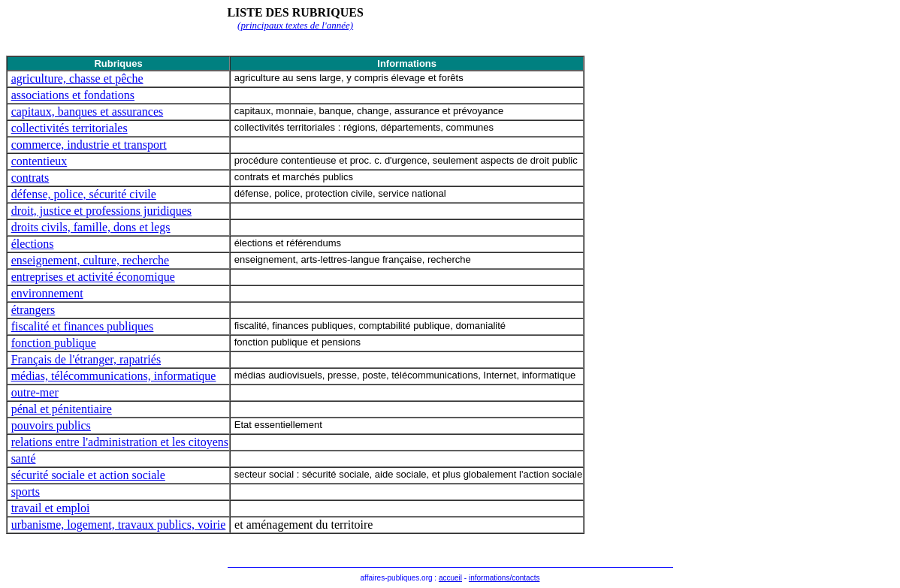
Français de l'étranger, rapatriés (86, 359)
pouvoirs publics (51, 425)
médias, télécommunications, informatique (114, 376)
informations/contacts (504, 578)
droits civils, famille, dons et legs (91, 227)
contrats (30, 178)
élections (33, 244)
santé (24, 458)
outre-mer (35, 392)
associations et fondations (73, 95)
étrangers (33, 310)
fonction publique (54, 343)
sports (26, 492)
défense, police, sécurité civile (84, 194)
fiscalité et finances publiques (83, 326)
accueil (450, 578)
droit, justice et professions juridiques (101, 211)
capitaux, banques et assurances (88, 112)
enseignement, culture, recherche (91, 260)
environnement (47, 293)
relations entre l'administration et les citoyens (120, 442)
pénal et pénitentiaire (62, 409)
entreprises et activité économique (93, 277)
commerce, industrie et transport (89, 145)
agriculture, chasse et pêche (77, 78)
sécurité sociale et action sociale (88, 475)
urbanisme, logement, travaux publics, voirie (119, 525)
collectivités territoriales (69, 128)
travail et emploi (51, 508)
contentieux (39, 161)
